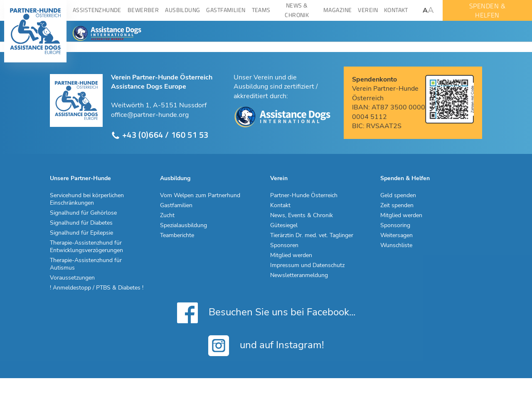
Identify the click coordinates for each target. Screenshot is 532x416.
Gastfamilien (176, 206)
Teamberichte (177, 235)
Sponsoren (284, 245)
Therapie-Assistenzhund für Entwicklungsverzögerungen (86, 247)
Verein (279, 178)
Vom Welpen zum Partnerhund (200, 196)
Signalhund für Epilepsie (81, 233)
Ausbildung (175, 178)
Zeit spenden (397, 206)
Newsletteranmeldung (299, 275)
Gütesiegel (284, 225)
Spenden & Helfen (405, 178)
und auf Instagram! (266, 346)
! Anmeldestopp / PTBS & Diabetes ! (97, 288)
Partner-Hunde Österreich (304, 196)
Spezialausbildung (183, 225)
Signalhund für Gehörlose (83, 213)
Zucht (167, 215)
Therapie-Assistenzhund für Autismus (86, 264)
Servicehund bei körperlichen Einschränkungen (87, 199)
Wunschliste (396, 245)
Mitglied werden (291, 255)
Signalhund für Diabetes (81, 223)
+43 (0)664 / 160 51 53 (160, 135)
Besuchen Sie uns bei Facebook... (266, 313)
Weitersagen (397, 235)
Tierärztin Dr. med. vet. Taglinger (312, 235)
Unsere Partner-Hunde (80, 178)
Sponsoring (395, 225)
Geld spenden (398, 196)
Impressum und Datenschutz (307, 265)
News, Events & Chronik (302, 215)
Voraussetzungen (72, 278)
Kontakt (280, 206)
